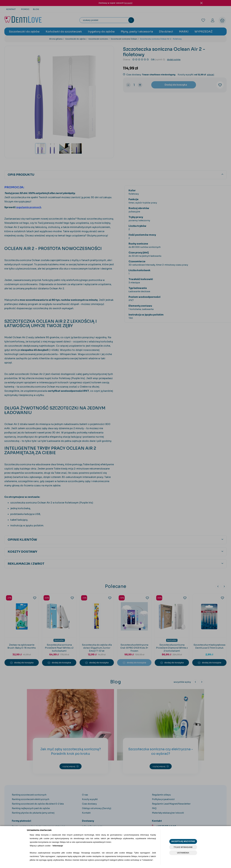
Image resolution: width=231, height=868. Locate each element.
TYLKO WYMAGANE (183, 847)
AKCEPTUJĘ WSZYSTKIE (183, 841)
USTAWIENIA (183, 853)
